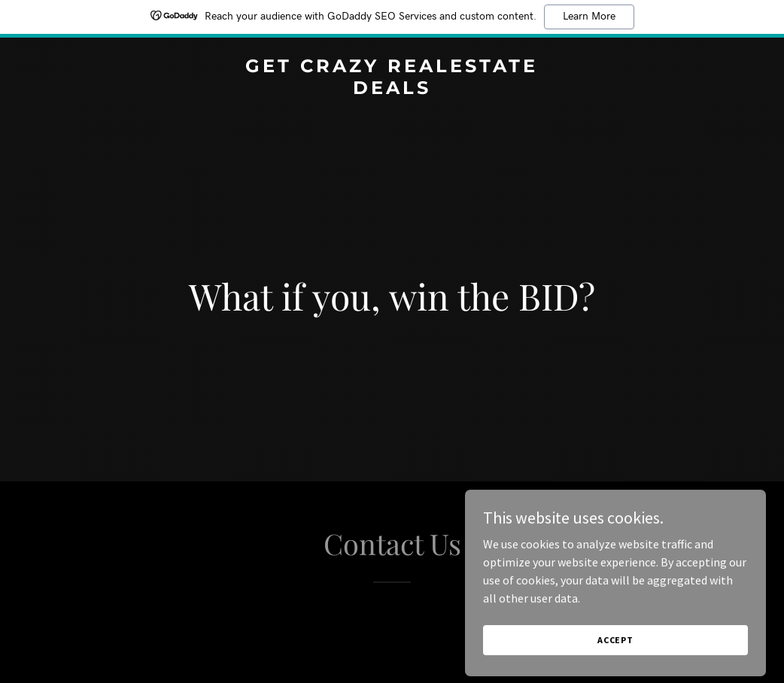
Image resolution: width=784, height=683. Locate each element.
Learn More (589, 17)
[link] (392, 90)
